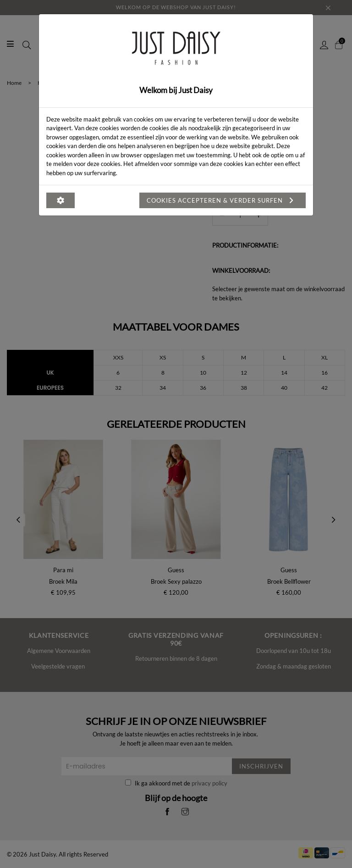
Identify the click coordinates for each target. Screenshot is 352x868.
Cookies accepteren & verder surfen (223, 200)
